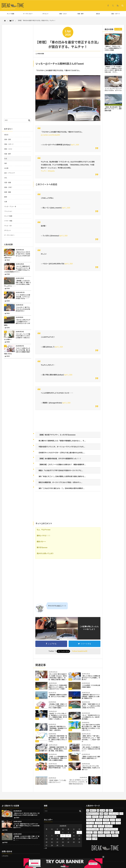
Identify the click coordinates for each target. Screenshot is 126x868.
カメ (113, 832)
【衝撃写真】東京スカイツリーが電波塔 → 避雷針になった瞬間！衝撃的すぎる (91, 697)
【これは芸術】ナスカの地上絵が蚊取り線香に (91, 686)
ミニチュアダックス (110, 817)
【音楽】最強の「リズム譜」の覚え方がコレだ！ (58, 781)
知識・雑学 (81, 14)
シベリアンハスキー (93, 829)
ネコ (113, 823)
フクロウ (106, 820)
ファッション (8, 211)
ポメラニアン (91, 820)
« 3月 (45, 848)
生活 (37, 679)
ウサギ (89, 835)
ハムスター (107, 823)
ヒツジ (112, 820)
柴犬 (111, 810)
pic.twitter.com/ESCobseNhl (50, 135)
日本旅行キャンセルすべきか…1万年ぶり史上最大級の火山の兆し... (62, 452)
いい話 (95, 839)
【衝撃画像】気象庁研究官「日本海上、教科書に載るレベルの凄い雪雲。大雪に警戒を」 (58, 749)
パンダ (118, 820)
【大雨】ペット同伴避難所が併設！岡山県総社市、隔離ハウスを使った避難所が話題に (58, 758)
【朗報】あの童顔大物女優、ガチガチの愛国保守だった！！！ (60, 458)
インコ (95, 835)
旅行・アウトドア (10, 173)
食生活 (98, 14)
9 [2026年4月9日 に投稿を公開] (63, 836)
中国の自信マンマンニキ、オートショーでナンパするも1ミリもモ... (62, 447)
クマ (95, 832)
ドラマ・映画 (8, 221)
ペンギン (99, 820)
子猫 (101, 814)
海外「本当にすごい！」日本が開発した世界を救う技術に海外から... (62, 476)
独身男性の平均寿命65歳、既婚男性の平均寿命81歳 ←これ (58, 767)
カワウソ (107, 832)
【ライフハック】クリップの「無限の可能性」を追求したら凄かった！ (91, 768)
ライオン (95, 817)
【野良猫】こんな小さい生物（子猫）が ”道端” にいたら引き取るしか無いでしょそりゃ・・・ (17, 283)
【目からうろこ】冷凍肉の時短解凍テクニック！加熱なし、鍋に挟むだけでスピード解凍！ (58, 687)
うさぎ (89, 839)
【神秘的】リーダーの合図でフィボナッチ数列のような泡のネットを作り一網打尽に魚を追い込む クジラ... (113, 69)
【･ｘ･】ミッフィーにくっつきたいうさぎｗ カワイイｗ (113, 90)
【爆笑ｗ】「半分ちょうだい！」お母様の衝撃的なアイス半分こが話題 (113, 48)
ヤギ (101, 817)
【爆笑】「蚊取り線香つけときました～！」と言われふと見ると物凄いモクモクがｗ (91, 706)
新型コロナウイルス (93, 814)
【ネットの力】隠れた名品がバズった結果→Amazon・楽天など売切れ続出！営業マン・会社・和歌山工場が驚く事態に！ (58, 677)
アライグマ (102, 835)
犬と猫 (102, 810)
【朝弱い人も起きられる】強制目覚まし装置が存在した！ (91, 757)
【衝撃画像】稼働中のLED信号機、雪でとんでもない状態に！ (58, 696)
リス (121, 814)
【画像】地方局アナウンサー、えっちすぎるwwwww (57, 435)
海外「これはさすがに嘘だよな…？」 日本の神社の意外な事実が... (62, 488)
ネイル (118, 823)
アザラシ (115, 835)
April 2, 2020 (63, 236)
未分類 (6, 168)
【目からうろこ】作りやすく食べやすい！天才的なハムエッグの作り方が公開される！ (17, 255)
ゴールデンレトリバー (111, 829)
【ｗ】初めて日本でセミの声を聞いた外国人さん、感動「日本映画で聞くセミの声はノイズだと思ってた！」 (91, 727)
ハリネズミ (98, 823)
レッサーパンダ (114, 814)
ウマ (117, 832)
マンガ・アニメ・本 (10, 207)
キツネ (100, 832)
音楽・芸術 (8, 139)
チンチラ (101, 826)
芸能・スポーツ (116, 14)
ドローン (89, 826)
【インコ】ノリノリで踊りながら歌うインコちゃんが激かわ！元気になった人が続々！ (17, 337)
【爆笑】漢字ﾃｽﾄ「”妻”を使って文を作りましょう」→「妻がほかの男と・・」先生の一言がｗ (91, 739)
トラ (95, 826)
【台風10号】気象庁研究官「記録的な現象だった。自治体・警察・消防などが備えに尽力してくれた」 (58, 739)
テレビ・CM (8, 226)
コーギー (89, 832)
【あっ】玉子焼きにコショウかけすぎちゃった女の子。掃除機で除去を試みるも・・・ (78, 782)
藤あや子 (93, 810)
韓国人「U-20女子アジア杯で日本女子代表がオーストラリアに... (61, 470)
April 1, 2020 (75, 145)
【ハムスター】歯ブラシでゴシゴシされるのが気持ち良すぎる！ (23, 309)
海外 (6, 163)
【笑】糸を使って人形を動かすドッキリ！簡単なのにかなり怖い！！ (91, 749)
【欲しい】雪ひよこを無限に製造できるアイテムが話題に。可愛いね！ (91, 678)
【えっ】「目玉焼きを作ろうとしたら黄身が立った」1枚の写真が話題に (91, 717)
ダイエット (45, 14)
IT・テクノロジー (28, 14)
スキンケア (109, 826)
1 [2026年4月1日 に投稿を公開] (57, 832)
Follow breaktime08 (80, 651)
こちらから (5, 856)
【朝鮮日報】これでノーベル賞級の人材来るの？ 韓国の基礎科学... (62, 464)
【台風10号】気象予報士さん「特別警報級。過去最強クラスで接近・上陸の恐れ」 (58, 728)
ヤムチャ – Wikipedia (48, 171)
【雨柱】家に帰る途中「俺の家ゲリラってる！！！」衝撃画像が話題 (113, 109)
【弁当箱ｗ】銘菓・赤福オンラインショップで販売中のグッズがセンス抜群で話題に (58, 706)
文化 (6, 178)
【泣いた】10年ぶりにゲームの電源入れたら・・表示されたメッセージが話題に (17, 323)
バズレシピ (90, 823)
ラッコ (89, 817)
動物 (6, 197)
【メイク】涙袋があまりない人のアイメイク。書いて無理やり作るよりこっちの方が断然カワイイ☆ (17, 269)
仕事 (6, 202)
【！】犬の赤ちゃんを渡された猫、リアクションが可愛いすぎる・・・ (23, 297)
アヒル (109, 835)
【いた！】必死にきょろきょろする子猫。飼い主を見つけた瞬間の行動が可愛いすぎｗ (17, 351)
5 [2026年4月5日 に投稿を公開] (79, 832)
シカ (101, 829)
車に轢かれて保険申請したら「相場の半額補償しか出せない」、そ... (62, 441)
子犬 (106, 814)
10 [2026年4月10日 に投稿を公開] (68, 836)
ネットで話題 (11, 14)
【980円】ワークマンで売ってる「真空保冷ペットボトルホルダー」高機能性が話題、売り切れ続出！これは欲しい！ (58, 716)
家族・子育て (8, 187)
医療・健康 (8, 192)
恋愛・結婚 (8, 182)
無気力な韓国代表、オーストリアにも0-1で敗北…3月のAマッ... (60, 482)
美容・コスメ (63, 14)
